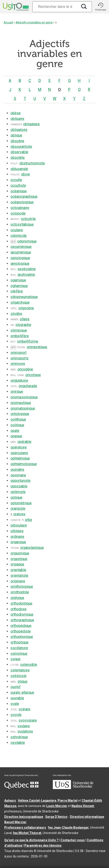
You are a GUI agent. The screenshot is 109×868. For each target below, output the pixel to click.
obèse (16, 113)
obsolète (18, 158)
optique (17, 497)
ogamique (18, 280)
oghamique (19, 286)
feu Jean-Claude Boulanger (68, 828)
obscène (17, 141)
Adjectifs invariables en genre (34, 22)
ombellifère (20, 336)
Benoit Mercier (15, 822)
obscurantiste (21, 147)
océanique (19, 191)
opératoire (19, 447)
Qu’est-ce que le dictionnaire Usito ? (31, 840)
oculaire (17, 230)
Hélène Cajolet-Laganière (37, 801)
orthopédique (21, 626)
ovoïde (16, 715)
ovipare (24, 709)
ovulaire (24, 726)
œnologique (20, 264)
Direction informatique (87, 817)
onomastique (21, 403)
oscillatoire (19, 648)
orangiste (18, 508)
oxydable (18, 743)
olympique (19, 330)
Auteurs (10, 801)
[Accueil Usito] (15, 7)
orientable (18, 570)
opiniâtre (17, 470)
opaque (16, 436)
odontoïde (19, 236)
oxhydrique (19, 737)
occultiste (18, 185)
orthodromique (22, 614)
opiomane (18, 475)
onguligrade (28, 386)
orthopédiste (21, 631)
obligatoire (19, 130)
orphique (17, 598)
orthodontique (21, 603)
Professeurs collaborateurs (25, 828)
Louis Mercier (57, 806)
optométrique (21, 503)
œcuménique (21, 252)
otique (22, 681)
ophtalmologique (24, 464)
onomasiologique (24, 397)
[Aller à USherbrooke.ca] (73, 788)
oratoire (19, 514)
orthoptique (20, 642)
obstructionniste (32, 163)
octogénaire (20, 208)
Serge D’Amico (56, 817)
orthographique (22, 620)
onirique (17, 391)
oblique (16, 135)
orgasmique (20, 553)
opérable (24, 442)
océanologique (22, 202)
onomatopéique (23, 408)
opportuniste (21, 481)
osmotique (19, 654)
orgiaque (17, 564)
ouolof (16, 687)
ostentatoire (20, 670)
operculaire (19, 453)
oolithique (18, 419)
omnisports (20, 358)
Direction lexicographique (24, 817)
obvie (26, 174)
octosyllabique (22, 224)
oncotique (33, 375)
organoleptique (32, 548)
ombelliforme (28, 341)
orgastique (19, 559)
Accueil (8, 22)
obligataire (31, 124)
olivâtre (16, 314)
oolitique (17, 425)
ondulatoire (19, 380)
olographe (23, 325)
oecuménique (21, 247)
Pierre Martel (68, 801)
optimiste (18, 492)
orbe (29, 520)
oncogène (25, 369)
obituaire (17, 119)
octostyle (28, 219)
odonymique (27, 241)
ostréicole (19, 676)
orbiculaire (19, 525)
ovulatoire (25, 731)
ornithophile (20, 592)
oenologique (20, 258)
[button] (100, 7)
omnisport (19, 353)
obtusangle (19, 169)
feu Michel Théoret (27, 833)
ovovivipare (28, 720)
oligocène (26, 308)
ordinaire (17, 537)
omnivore (18, 364)
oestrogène (27, 269)
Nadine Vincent (83, 806)
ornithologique (22, 587)
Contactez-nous (73, 840)
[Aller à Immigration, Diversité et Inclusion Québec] (21, 787)
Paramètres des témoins (43, 846)
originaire (18, 581)
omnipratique (37, 347)
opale (15, 431)
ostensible (29, 665)
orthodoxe (19, 609)
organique (18, 542)
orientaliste (19, 575)
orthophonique (22, 637)
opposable (19, 486)
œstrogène (26, 275)
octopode (18, 213)
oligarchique (20, 302)
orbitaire (17, 531)
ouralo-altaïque (22, 692)
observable (19, 152)
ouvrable (17, 698)
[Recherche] (55, 7)
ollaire (25, 319)
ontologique (20, 414)
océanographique (24, 196)
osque (16, 659)
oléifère (17, 291)
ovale (15, 704)
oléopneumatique (24, 297)
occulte (16, 180)
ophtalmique (20, 458)
